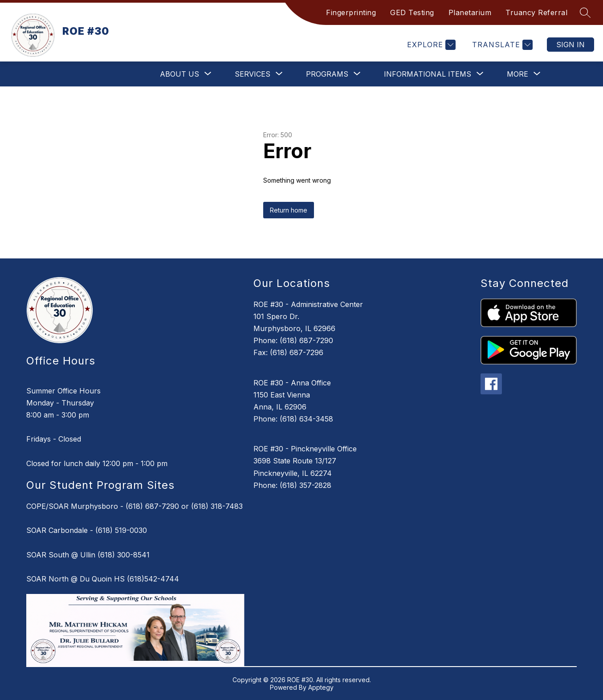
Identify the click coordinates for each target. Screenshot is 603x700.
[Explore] (430, 45)
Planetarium (470, 12)
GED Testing (412, 12)
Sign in (570, 45)
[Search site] (585, 12)
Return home (289, 210)
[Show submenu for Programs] (327, 74)
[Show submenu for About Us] (179, 74)
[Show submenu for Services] (253, 74)
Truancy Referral (536, 12)
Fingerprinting (351, 12)
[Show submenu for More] (517, 74)
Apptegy (321, 687)
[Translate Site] (501, 45)
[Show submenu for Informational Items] (428, 74)
